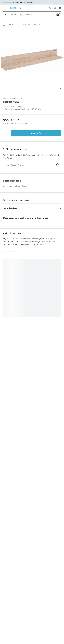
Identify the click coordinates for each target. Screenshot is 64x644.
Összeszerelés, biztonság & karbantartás (26, 218)
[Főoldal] (4, 25)
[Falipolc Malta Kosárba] (36, 133)
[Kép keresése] (58, 15)
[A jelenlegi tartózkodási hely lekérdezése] (57, 165)
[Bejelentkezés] (50, 8)
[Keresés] (6, 15)
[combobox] (28, 165)
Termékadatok (11, 208)
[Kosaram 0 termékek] (60, 8)
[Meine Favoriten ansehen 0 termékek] (55, 8)
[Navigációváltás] (4, 8)
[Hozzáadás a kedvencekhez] (6, 133)
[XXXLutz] (15, 8)
